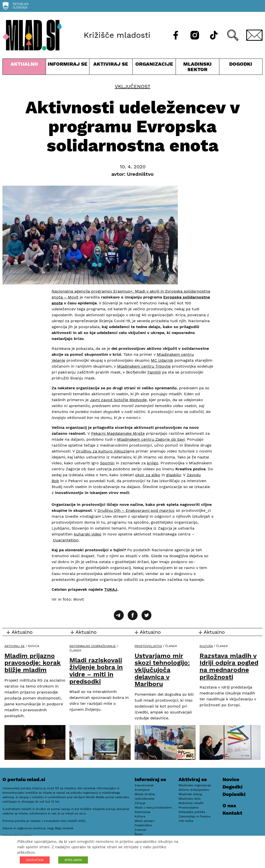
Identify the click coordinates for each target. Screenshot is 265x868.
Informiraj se (67, 68)
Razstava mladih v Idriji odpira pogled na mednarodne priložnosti (229, 666)
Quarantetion (66, 540)
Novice (231, 779)
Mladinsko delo (190, 799)
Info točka (186, 821)
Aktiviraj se (111, 68)
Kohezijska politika (192, 812)
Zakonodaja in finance (194, 816)
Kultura (206, 646)
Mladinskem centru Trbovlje (144, 366)
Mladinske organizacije (195, 785)
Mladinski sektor (197, 68)
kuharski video (88, 534)
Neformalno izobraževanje (93, 646)
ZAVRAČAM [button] (35, 860)
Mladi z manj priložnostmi (153, 808)
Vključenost (133, 86)
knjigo (153, 463)
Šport (139, 834)
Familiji (154, 372)
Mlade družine (145, 794)
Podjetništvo (143, 825)
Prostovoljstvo (148, 646)
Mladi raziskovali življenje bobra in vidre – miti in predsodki (96, 671)
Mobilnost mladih (191, 803)
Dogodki (241, 64)
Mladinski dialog (190, 794)
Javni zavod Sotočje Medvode (118, 400)
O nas (229, 806)
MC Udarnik (162, 360)
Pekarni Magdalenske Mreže (118, 433)
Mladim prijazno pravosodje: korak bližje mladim (33, 663)
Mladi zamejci (144, 821)
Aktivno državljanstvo (194, 790)
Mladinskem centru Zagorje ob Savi (151, 439)
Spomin (107, 463)
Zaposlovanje (144, 785)
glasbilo (174, 475)
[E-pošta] (254, 35)
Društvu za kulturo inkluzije (103, 451)
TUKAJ (111, 589)
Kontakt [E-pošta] (232, 813)
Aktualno (24, 68)
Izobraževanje (144, 799)
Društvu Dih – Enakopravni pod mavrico (136, 510)
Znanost (140, 830)
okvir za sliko (148, 475)
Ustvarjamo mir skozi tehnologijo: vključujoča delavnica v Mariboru (162, 670)
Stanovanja (143, 812)
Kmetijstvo (142, 790)
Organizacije (154, 68)
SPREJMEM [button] (73, 860)
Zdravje (140, 803)
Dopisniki (234, 794)
